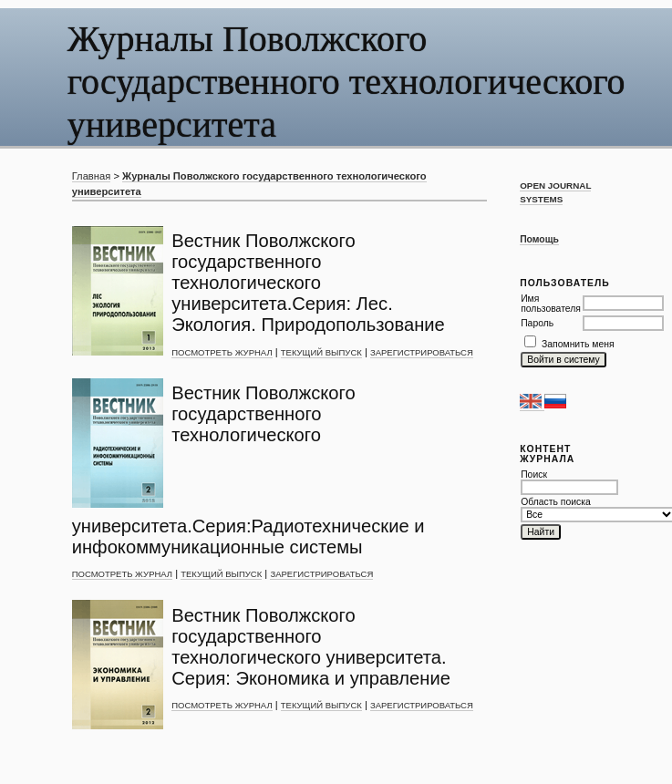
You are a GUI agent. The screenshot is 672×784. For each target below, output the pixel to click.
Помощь (539, 239)
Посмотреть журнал (222, 352)
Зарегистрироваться (422, 352)
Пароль (537, 323)
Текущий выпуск (321, 352)
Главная (92, 176)
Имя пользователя (551, 304)
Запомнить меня (578, 344)
